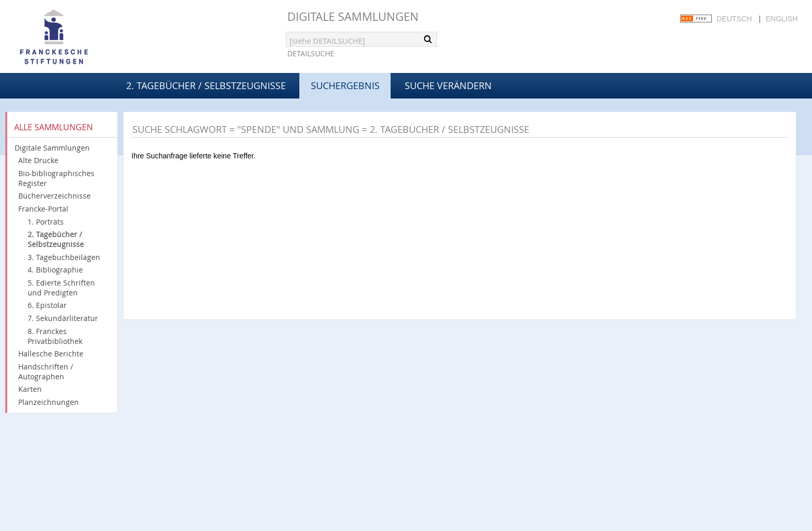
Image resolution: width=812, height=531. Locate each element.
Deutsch (734, 19)
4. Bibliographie (55, 270)
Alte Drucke (38, 160)
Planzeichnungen (49, 402)
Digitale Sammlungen (353, 16)
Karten (30, 389)
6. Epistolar (47, 305)
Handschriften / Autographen (46, 372)
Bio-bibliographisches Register (56, 178)
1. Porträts (46, 222)
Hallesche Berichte (51, 354)
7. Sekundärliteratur (63, 318)
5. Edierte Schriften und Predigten (61, 288)
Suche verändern (448, 85)
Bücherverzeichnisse (54, 196)
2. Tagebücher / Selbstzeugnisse (206, 85)
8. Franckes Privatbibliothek (55, 336)
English (781, 19)
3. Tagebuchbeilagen (64, 257)
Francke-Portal (43, 209)
